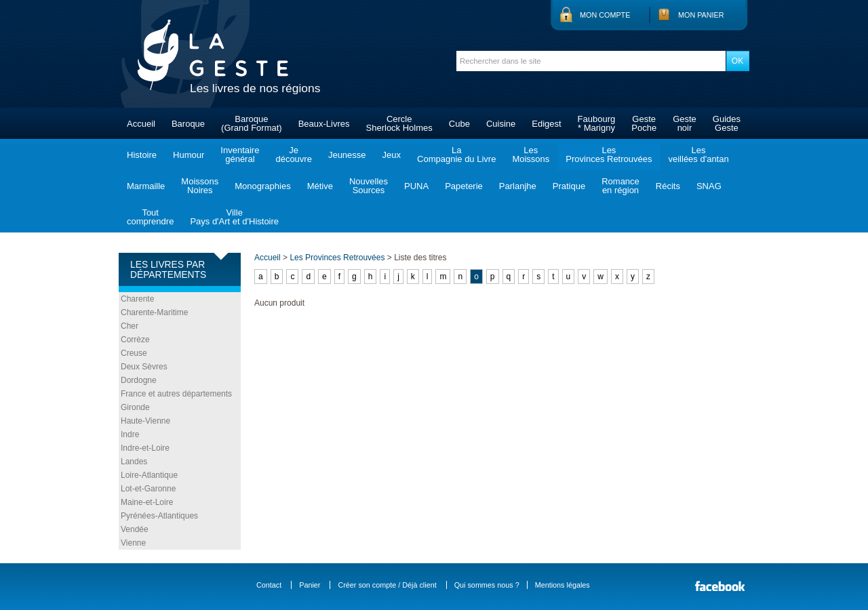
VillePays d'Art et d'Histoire (234, 217)
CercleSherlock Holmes (399, 123)
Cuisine (501, 124)
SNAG (709, 186)
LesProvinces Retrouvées (609, 155)
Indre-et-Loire (145, 448)
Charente (137, 299)
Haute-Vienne (145, 421)
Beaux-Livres (324, 124)
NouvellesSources (369, 186)
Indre (130, 434)
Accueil (141, 124)
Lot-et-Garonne (148, 489)
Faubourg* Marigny (597, 123)
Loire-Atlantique (149, 475)
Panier (310, 585)
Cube (459, 124)
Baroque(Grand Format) (252, 123)
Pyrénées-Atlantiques (159, 516)
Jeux (392, 155)
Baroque (188, 124)
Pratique (569, 186)
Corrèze (135, 340)
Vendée (135, 529)
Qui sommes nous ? (487, 585)
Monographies (262, 186)
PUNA (416, 186)
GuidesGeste (727, 123)
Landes (134, 462)
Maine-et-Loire (147, 502)
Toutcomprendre (150, 217)
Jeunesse (347, 155)
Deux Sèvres (144, 367)
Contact (269, 585)
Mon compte (605, 15)
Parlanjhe (518, 186)
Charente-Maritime (154, 312)
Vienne (133, 543)
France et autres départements (176, 394)
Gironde (135, 407)
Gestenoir (685, 123)
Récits (668, 186)
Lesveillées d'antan (698, 155)
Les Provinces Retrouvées (337, 258)
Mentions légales (563, 585)
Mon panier (701, 15)
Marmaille (146, 186)
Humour (189, 155)
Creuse (134, 353)
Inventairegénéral (240, 155)
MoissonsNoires (200, 186)
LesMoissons (531, 155)
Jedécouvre (293, 155)
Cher (130, 326)
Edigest (546, 124)
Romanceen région (620, 186)
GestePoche (644, 123)
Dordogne (139, 380)
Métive (320, 186)
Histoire (142, 155)
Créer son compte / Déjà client (387, 585)
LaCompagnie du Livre (456, 155)
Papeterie (464, 186)
